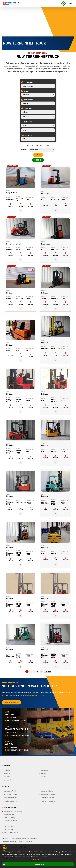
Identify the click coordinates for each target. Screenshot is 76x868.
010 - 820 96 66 (12, 732)
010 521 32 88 (7, 827)
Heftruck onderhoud (47, 798)
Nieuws (43, 773)
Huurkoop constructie (48, 801)
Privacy (21, 841)
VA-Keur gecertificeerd (48, 794)
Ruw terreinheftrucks (10, 798)
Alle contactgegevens (11, 821)
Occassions (7, 773)
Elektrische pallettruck (11, 801)
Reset (38, 155)
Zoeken (38, 160)
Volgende (48, 672)
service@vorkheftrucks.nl (18, 750)
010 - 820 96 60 (12, 747)
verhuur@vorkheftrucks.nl (18, 735)
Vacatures (44, 770)
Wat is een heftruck (10, 791)
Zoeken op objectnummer (38, 145)
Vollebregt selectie (47, 791)
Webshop (7, 777)
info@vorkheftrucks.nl (16, 721)
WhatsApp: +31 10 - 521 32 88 (34, 696)
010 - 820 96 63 (12, 718)
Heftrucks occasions (10, 794)
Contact (44, 777)
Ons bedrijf (7, 780)
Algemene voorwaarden (9, 841)
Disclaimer (29, 841)
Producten (7, 770)
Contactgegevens (11, 702)
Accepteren (24, 864)
